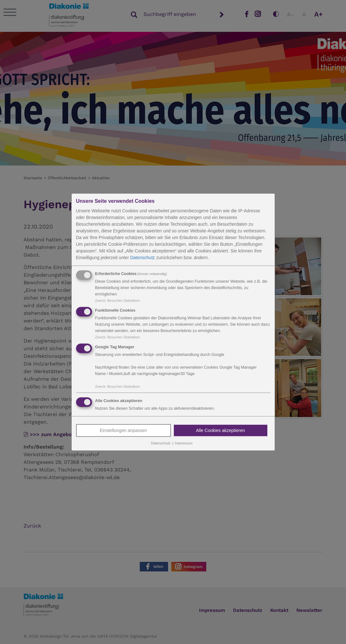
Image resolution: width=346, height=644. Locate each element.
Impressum (184, 443)
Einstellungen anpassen (123, 431)
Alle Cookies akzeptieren (220, 431)
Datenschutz (143, 258)
